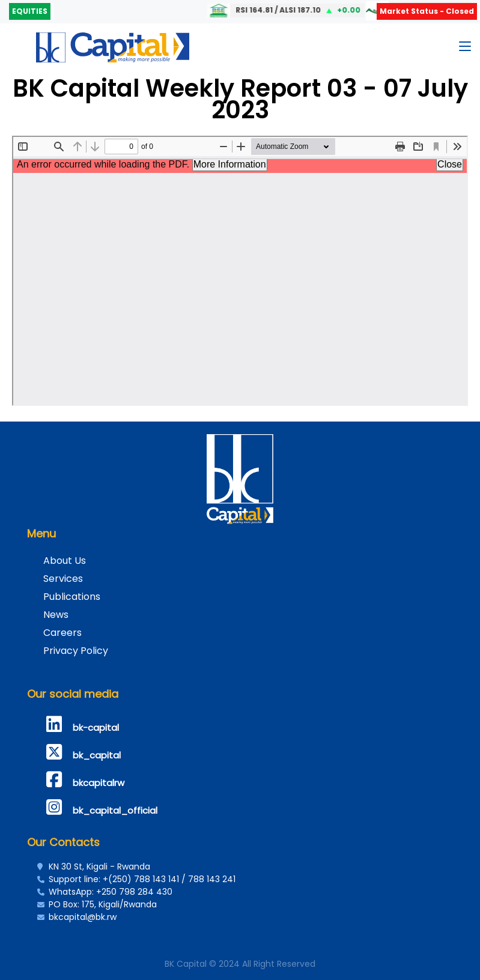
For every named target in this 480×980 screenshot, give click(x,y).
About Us (65, 561)
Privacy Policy (76, 651)
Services (63, 579)
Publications (72, 597)
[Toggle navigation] (465, 49)
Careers (62, 633)
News (56, 615)
